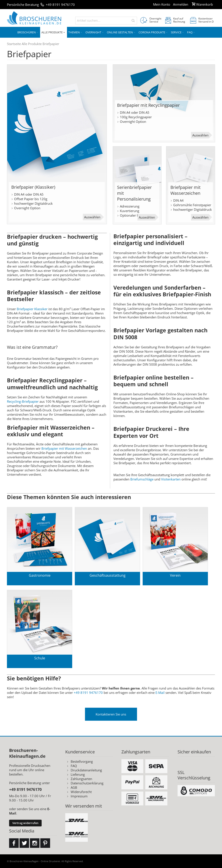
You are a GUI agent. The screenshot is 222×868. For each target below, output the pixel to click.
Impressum (79, 796)
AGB (74, 787)
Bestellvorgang (82, 761)
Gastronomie (40, 575)
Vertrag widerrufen (25, 823)
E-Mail (160, 693)
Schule (40, 658)
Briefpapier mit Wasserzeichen (64, 448)
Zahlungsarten (81, 779)
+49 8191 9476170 (60, 5)
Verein (175, 575)
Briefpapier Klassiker (33, 309)
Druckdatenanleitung (86, 770)
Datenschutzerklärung (87, 783)
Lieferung (78, 774)
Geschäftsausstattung (108, 575)
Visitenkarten (171, 479)
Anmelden (181, 4)
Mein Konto (162, 4)
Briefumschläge (142, 479)
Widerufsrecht (81, 792)
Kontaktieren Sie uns (111, 714)
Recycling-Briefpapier (23, 401)
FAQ (74, 766)
